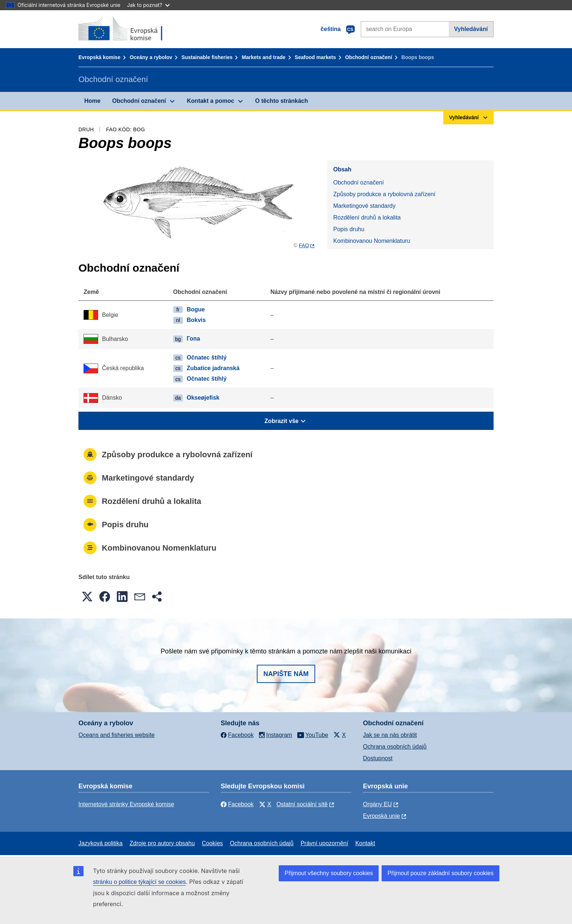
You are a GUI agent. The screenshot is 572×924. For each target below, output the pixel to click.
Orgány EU (377, 804)
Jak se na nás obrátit (390, 735)
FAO (304, 245)
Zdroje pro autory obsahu (162, 843)
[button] (87, 597)
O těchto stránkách (281, 101)
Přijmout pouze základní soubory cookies (440, 873)
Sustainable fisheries (207, 57)
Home (92, 101)
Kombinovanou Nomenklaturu (372, 241)
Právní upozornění (324, 843)
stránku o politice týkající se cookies (139, 882)
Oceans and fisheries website (117, 735)
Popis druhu (349, 229)
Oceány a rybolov (151, 57)
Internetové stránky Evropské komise (126, 804)
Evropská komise (99, 57)
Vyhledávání (471, 29)
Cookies (212, 843)
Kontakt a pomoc (210, 101)
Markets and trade (264, 57)
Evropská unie (381, 816)
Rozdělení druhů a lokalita (367, 218)
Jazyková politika (101, 843)
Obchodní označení (369, 57)
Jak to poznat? (148, 5)
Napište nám (286, 674)
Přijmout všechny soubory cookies (329, 873)
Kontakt (365, 843)
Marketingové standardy (364, 206)
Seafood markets (315, 57)
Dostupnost (378, 758)
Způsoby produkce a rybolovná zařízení (384, 194)
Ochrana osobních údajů (395, 747)
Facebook (237, 804)
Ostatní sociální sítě (302, 804)
